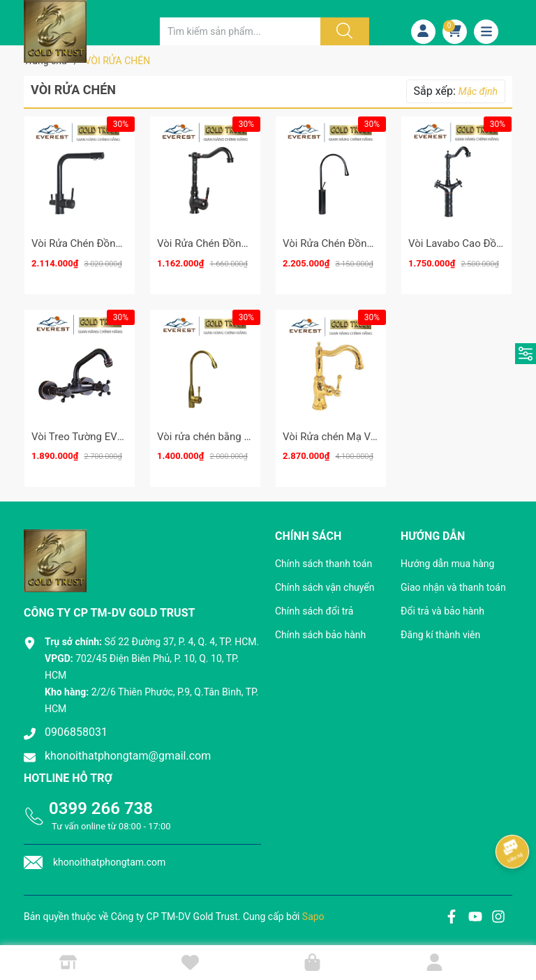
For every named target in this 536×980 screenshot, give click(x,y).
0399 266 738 (101, 808)
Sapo (313, 917)
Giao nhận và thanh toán (453, 587)
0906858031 (76, 732)
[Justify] (343, 31)
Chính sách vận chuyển (325, 587)
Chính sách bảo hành (320, 635)
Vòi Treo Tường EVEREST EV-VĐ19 (111, 437)
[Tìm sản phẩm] (240, 31)
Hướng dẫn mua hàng (447, 564)
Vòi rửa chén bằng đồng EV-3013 (233, 437)
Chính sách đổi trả (314, 611)
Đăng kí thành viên (440, 635)
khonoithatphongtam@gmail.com (128, 756)
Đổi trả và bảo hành (442, 611)
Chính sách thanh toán (323, 564)
